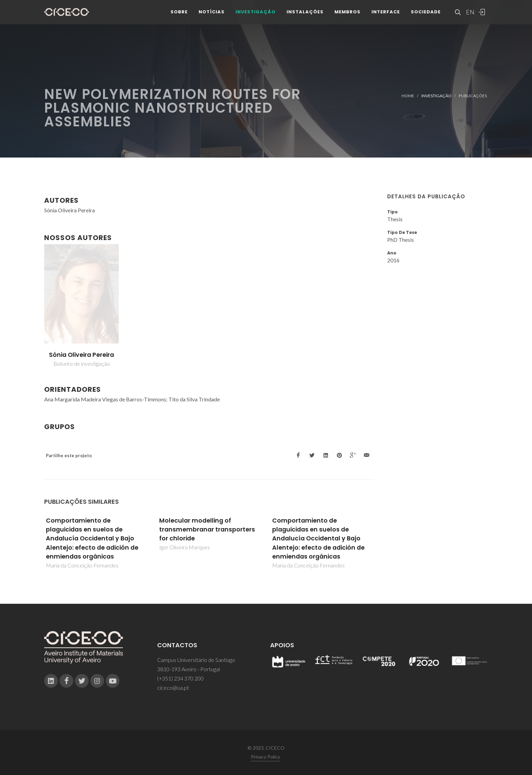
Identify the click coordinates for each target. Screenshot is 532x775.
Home (408, 96)
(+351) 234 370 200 (180, 678)
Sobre (179, 17)
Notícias (212, 17)
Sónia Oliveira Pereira (81, 355)
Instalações (305, 17)
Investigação (256, 17)
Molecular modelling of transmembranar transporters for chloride (207, 530)
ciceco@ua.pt (173, 687)
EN (469, 17)
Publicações (473, 96)
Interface (386, 17)
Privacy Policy (265, 757)
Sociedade (426, 17)
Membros (347, 17)
